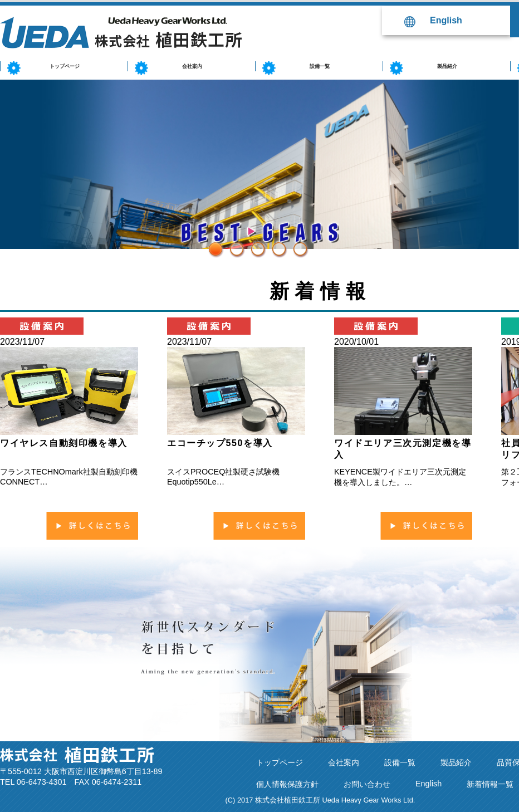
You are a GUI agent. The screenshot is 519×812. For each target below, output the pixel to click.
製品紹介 (456, 762)
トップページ (280, 762)
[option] (259, 164)
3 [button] (254, 245)
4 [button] (275, 245)
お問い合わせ (367, 784)
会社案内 (344, 762)
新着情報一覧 (490, 784)
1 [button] (212, 245)
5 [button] (296, 245)
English (446, 20)
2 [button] (233, 245)
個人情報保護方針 (287, 784)
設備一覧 (400, 762)
